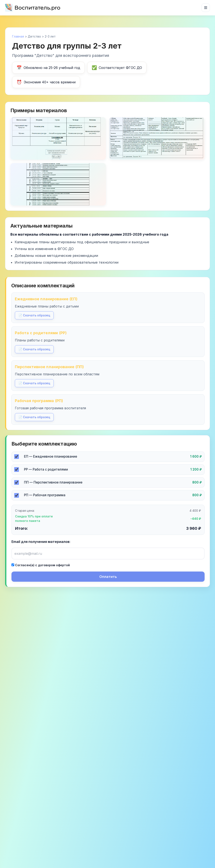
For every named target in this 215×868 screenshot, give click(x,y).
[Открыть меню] (206, 8)
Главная (18, 36)
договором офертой (54, 565)
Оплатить (108, 577)
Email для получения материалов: (41, 542)
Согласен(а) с (41, 565)
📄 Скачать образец (34, 315)
